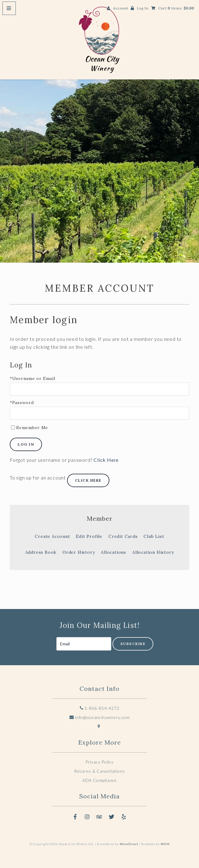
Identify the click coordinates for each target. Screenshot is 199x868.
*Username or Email (32, 379)
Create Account (52, 536)
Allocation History (153, 552)
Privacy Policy (100, 762)
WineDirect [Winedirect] (129, 844)
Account (121, 8)
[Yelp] (124, 817)
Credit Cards (123, 536)
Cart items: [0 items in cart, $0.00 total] (176, 8)
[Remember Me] (13, 427)
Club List (154, 536)
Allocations (114, 552)
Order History (79, 552)
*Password (22, 403)
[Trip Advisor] (100, 817)
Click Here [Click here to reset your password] (106, 460)
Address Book (41, 552)
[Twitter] (112, 817)
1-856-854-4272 (100, 708)
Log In (143, 8)
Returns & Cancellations (99, 771)
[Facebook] (75, 817)
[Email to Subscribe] (84, 644)
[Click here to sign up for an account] (88, 480)
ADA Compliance (100, 780)
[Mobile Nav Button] (9, 8)
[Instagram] (87, 817)
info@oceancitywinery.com (100, 717)
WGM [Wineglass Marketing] (165, 844)
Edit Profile (89, 536)
